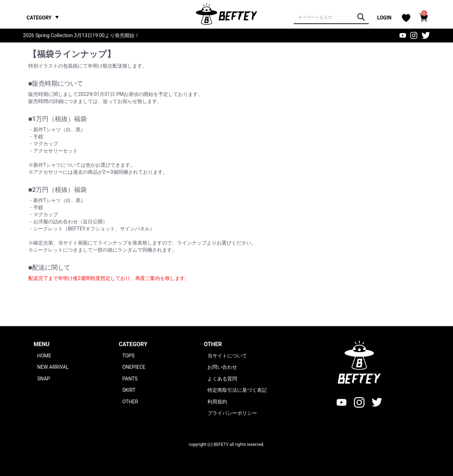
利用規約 (217, 402)
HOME (44, 356)
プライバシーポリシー (232, 413)
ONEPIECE (134, 367)
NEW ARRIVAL (53, 367)
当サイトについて (227, 356)
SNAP (44, 379)
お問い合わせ (222, 367)
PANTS (130, 379)
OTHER (130, 402)
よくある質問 (222, 379)
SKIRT (129, 390)
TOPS (128, 356)
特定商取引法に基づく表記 (237, 390)
